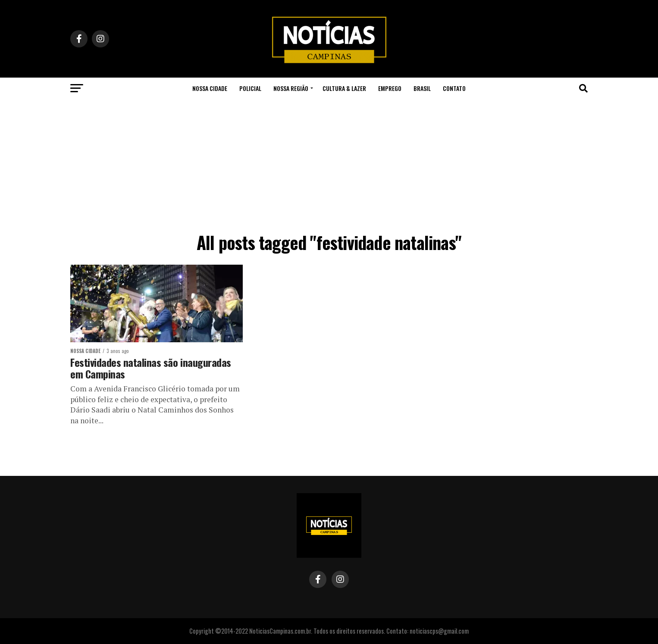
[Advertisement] (329, 164)
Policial (250, 88)
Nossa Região (291, 88)
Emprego (390, 88)
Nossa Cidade (210, 88)
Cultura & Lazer (344, 88)
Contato (454, 88)
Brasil (422, 88)
